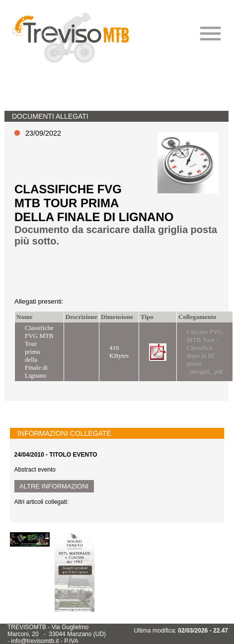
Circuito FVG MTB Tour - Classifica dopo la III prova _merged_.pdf (205, 352)
